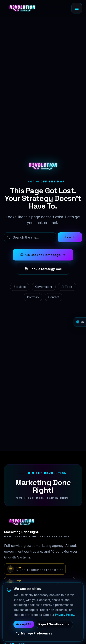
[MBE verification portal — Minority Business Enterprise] (35, 569)
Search (70, 237)
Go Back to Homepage (43, 255)
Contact (54, 297)
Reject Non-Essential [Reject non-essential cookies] (54, 624)
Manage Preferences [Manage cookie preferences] (34, 633)
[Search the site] (30, 237)
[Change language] (80, 322)
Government (44, 287)
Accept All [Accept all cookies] (24, 624)
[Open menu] (77, 8)
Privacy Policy (65, 615)
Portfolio (33, 297)
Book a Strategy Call (43, 269)
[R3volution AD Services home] (22, 8)
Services (20, 287)
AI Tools (67, 287)
